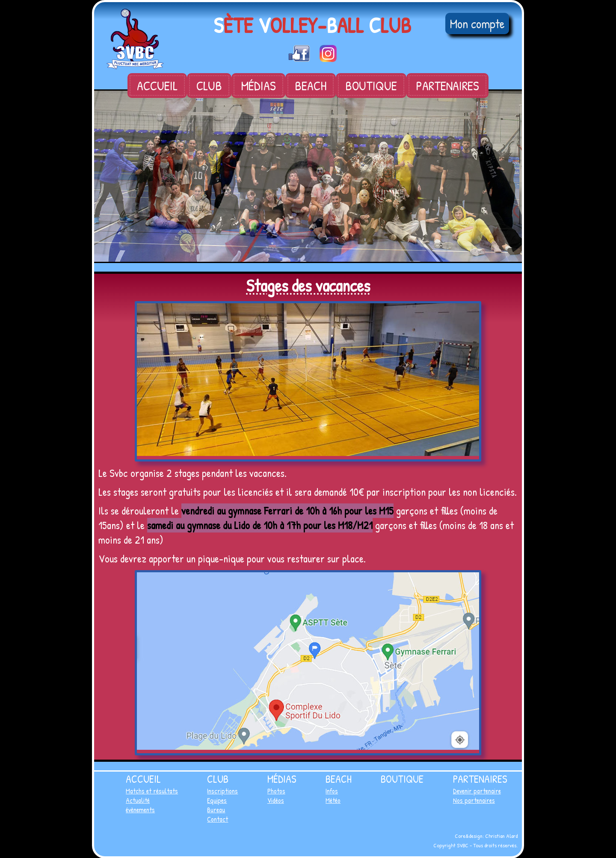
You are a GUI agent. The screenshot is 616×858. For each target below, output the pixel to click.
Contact (218, 819)
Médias (258, 86)
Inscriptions (222, 791)
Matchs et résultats (152, 791)
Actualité (138, 800)
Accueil (157, 86)
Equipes (217, 800)
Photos (276, 791)
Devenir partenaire (477, 791)
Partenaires (447, 86)
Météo (333, 800)
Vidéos (276, 800)
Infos (332, 791)
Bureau (216, 810)
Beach (311, 86)
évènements (140, 810)
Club (209, 86)
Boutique (371, 86)
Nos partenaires (474, 800)
